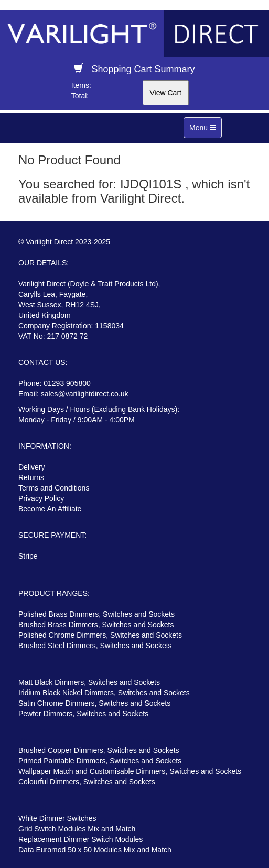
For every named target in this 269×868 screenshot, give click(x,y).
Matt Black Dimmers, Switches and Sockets (89, 682)
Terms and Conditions (54, 488)
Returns (31, 477)
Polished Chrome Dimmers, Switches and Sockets (100, 635)
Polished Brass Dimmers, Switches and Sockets (96, 614)
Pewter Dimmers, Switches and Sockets (83, 714)
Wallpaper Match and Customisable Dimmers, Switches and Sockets (130, 771)
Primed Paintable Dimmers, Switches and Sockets (100, 761)
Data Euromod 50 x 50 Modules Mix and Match (95, 850)
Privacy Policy (41, 498)
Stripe (28, 556)
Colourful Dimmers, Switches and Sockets (87, 782)
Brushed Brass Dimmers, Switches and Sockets (96, 625)
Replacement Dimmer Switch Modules (80, 839)
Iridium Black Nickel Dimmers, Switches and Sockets (104, 693)
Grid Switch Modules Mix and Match (77, 829)
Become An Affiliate (50, 509)
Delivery (32, 467)
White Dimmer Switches (57, 818)
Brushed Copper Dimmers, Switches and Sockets (99, 750)
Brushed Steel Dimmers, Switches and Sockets (95, 646)
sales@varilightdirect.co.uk (85, 394)
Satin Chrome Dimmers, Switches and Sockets (94, 703)
